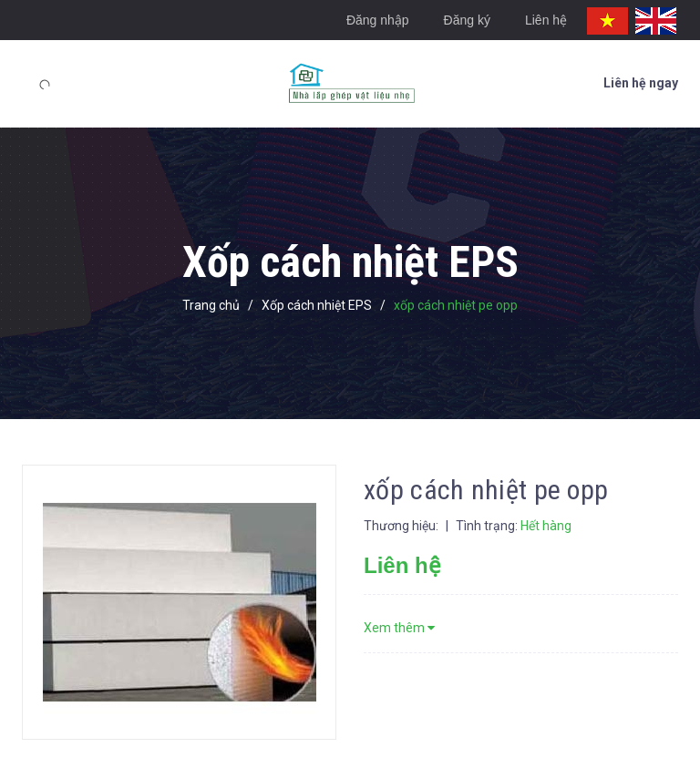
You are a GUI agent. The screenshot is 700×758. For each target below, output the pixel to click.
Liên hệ (546, 20)
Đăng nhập (378, 20)
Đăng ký (467, 20)
